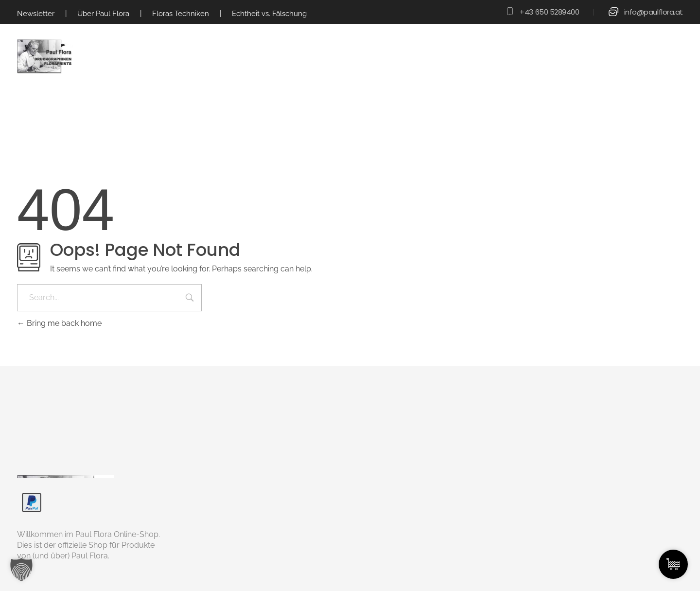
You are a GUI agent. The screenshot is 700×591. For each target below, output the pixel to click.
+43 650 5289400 (549, 12)
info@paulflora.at (654, 12)
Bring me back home (59, 323)
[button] (21, 570)
